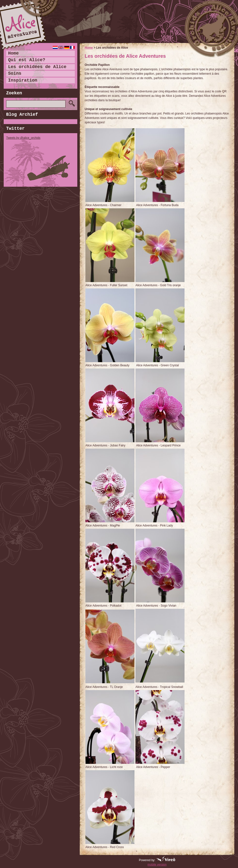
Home (89, 48)
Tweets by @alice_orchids (23, 138)
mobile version (157, 865)
